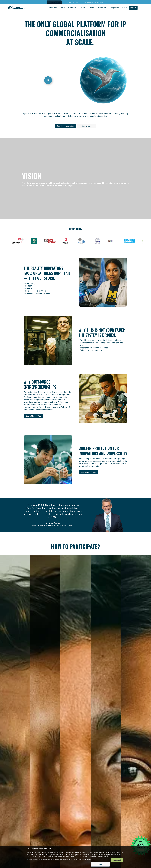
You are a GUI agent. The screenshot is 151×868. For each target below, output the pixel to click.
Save (100, 864)
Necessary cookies (35, 860)
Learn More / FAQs (34, 416)
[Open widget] (141, 846)
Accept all (117, 860)
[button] (140, 8)
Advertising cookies (85, 860)
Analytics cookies (69, 860)
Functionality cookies (52, 860)
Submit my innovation (65, 126)
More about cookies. (103, 856)
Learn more (87, 126)
